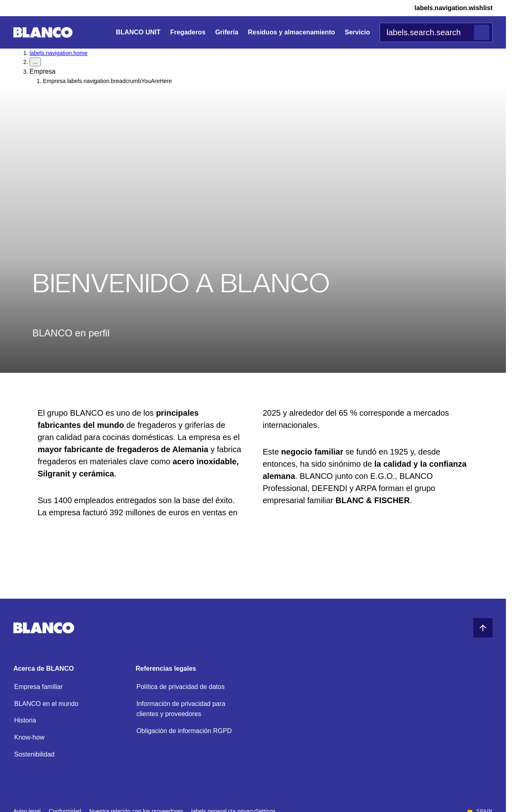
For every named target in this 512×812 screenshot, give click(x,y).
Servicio (357, 32)
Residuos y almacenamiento (292, 32)
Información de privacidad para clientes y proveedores (181, 709)
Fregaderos (188, 32)
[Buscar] (482, 32)
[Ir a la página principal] (43, 33)
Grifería (227, 32)
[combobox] (436, 32)
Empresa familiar (38, 687)
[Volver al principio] (483, 628)
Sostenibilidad (34, 754)
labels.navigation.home (58, 53)
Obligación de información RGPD (184, 731)
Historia (25, 720)
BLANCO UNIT (138, 32)
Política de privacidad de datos (181, 687)
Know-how (29, 737)
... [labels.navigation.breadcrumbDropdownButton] (35, 62)
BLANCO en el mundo (46, 704)
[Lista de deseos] (447, 8)
